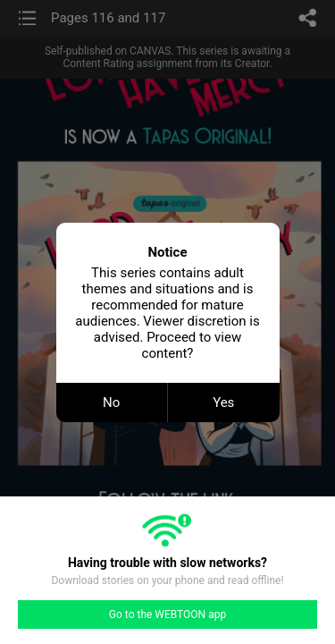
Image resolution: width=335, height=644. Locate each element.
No (111, 402)
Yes (223, 402)
